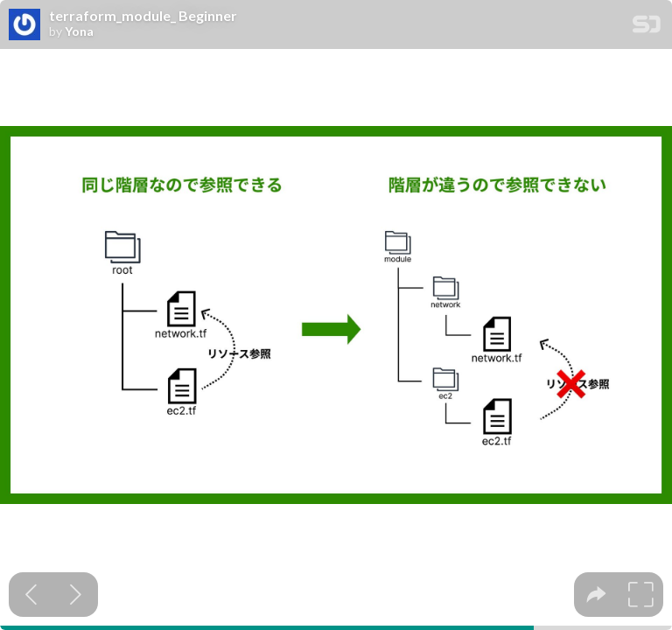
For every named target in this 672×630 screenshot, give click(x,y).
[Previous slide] (31, 595)
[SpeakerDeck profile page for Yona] (24, 25)
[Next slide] (76, 595)
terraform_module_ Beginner (143, 16)
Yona (79, 31)
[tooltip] (596, 595)
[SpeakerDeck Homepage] (647, 28)
